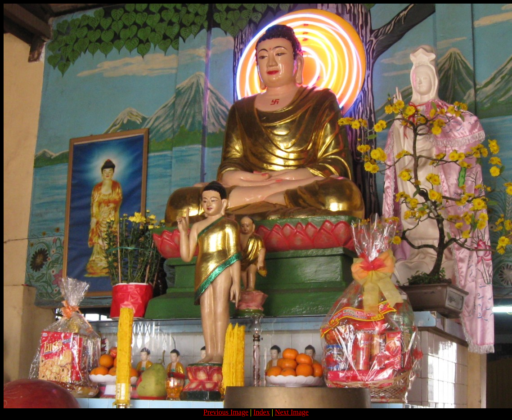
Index (261, 412)
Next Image (292, 412)
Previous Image (226, 412)
